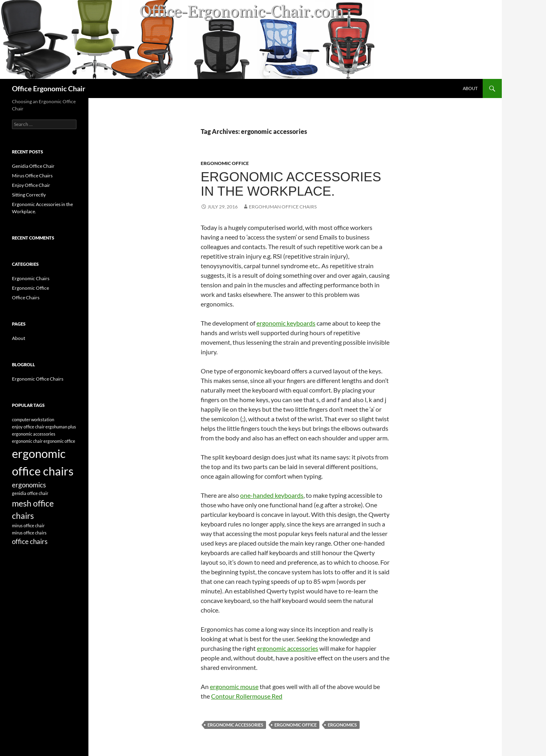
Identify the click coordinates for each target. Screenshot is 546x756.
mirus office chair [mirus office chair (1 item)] (28, 525)
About (470, 88)
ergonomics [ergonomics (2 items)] (29, 485)
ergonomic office (296, 725)
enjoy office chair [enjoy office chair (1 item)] (28, 427)
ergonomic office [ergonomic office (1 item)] (59, 441)
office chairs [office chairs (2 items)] (30, 541)
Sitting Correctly (29, 195)
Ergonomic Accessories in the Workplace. (291, 184)
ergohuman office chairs (283, 207)
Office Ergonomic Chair (49, 88)
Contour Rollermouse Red (247, 696)
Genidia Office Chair (33, 166)
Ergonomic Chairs (31, 278)
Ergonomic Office (225, 163)
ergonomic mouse (234, 686)
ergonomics (342, 725)
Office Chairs (26, 297)
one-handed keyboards (272, 495)
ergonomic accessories (288, 648)
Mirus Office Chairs (32, 176)
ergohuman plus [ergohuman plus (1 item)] (61, 427)
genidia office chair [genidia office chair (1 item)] (30, 493)
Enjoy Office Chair (31, 185)
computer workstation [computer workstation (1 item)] (33, 419)
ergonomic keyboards (286, 323)
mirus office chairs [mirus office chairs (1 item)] (29, 533)
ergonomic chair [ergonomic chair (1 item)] (27, 441)
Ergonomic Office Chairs (38, 379)
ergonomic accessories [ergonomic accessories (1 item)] (34, 434)
